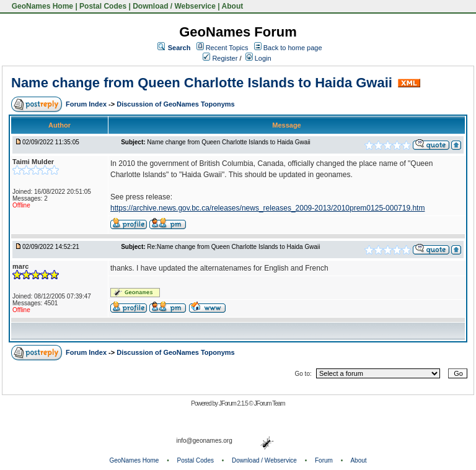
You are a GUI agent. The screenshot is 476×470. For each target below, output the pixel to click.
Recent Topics (227, 48)
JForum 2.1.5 (234, 403)
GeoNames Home (41, 6)
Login (258, 58)
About (233, 6)
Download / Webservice (174, 6)
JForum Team (270, 403)
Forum (324, 460)
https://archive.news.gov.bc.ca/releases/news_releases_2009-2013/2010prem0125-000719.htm (267, 208)
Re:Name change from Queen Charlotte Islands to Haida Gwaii (233, 247)
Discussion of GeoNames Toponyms (176, 104)
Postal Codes (103, 6)
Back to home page (293, 48)
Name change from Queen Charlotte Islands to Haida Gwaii (202, 83)
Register (220, 58)
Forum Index (87, 104)
